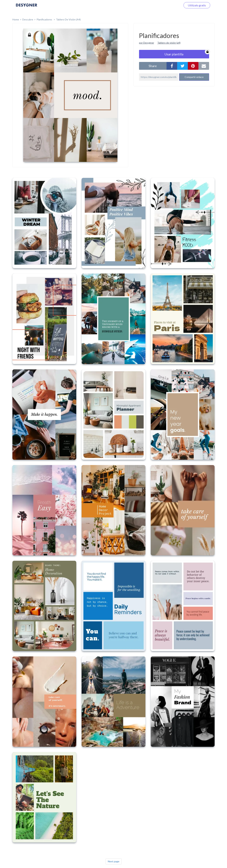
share (153, 66)
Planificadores (45, 19)
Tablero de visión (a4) (169, 43)
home (16, 19)
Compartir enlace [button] (194, 77)
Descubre (28, 19)
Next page (114, 861)
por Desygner (147, 43)
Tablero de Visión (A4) (68, 19)
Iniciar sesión (169, 5)
